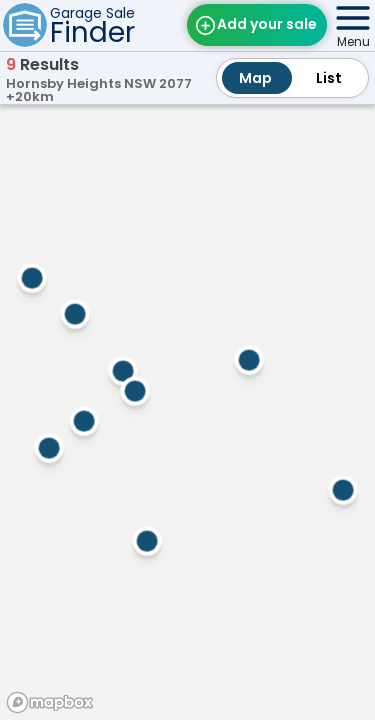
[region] (187, 409)
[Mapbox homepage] (50, 702)
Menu (353, 41)
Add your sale (267, 24)
